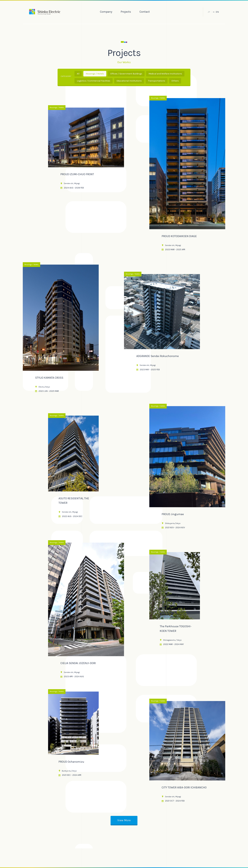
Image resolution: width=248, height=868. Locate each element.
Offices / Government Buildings (126, 74)
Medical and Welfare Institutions (165, 74)
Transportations (157, 81)
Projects (126, 12)
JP (209, 12)
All (78, 74)
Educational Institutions (129, 81)
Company (106, 12)
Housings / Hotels (95, 74)
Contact (145, 12)
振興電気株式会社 (45, 12)
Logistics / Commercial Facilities (94, 81)
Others (175, 81)
